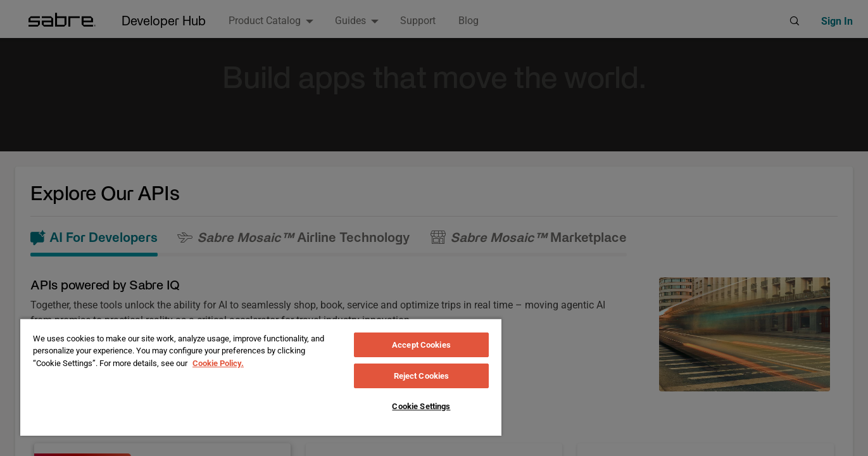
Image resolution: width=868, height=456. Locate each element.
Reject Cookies (422, 376)
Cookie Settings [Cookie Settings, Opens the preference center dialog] (421, 406)
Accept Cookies (421, 345)
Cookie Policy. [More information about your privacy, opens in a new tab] (218, 363)
